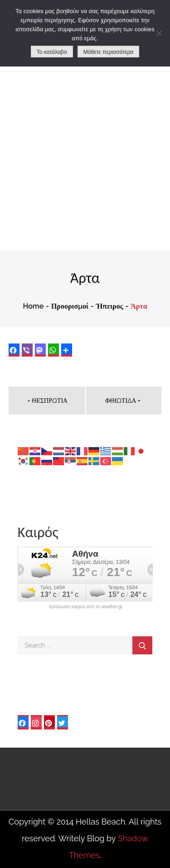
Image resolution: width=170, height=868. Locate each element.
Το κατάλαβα (52, 52)
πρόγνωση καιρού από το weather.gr (85, 607)
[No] (159, 33)
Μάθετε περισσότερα (109, 52)
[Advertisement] (85, 161)
